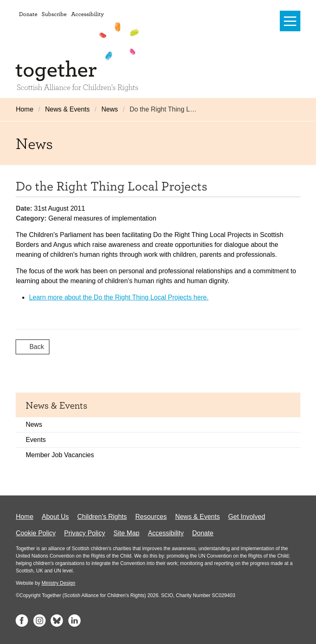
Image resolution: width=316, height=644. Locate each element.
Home (24, 109)
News (109, 109)
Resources (151, 517)
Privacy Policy (85, 533)
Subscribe (54, 14)
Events (36, 440)
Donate (28, 14)
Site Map (127, 533)
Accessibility (87, 14)
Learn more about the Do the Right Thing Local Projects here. (118, 297)
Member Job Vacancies (60, 455)
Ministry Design (58, 583)
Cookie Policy (36, 533)
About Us (56, 517)
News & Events (67, 109)
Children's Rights (102, 517)
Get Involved (247, 517)
